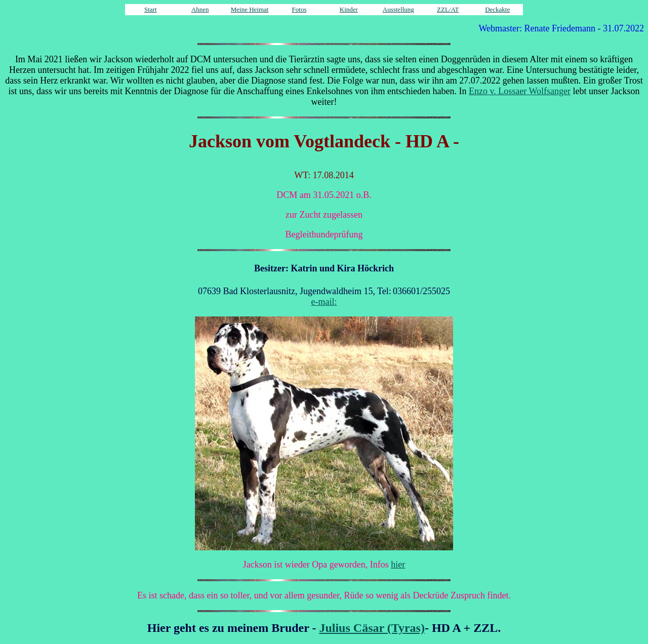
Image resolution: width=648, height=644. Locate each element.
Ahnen (200, 9)
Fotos (299, 9)
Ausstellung (398, 9)
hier (398, 565)
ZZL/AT (448, 9)
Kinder (349, 9)
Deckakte (497, 9)
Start (151, 9)
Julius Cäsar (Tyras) (372, 628)
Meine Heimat (250, 9)
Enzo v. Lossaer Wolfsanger (520, 91)
